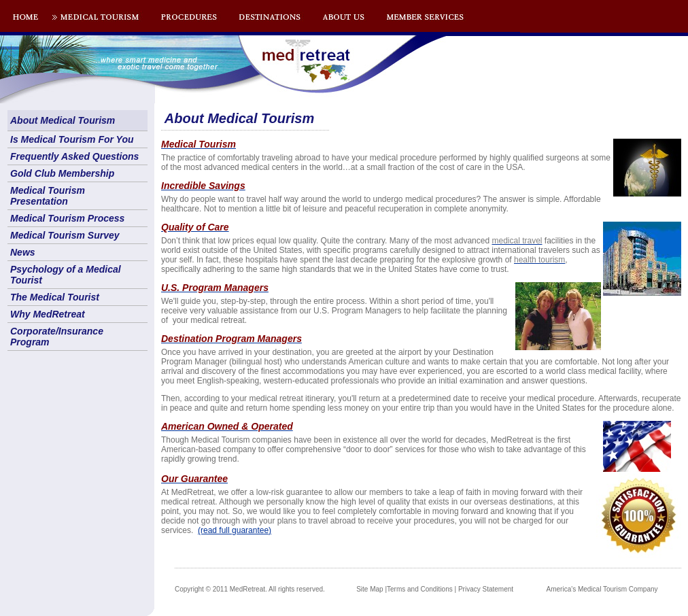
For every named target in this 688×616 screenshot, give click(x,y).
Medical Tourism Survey (65, 235)
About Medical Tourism (63, 120)
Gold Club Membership (62, 173)
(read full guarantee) (235, 530)
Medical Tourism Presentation (48, 196)
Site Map (369, 589)
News (23, 252)
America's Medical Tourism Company (602, 589)
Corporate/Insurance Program (57, 337)
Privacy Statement (486, 589)
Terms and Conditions (420, 589)
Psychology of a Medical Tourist (66, 275)
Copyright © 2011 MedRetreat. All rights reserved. (250, 589)
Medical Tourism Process (67, 218)
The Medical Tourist (55, 297)
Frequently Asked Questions (74, 156)
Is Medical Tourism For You (72, 139)
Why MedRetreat (48, 314)
